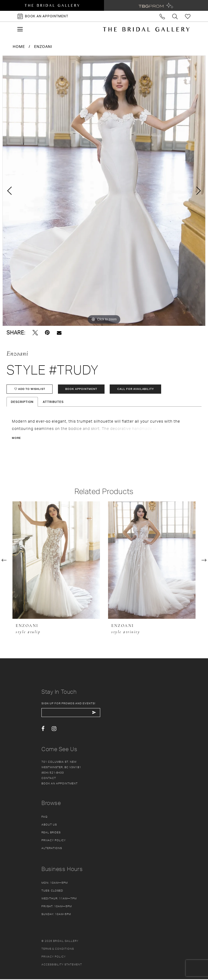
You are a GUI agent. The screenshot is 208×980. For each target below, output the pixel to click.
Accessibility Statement (62, 965)
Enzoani (43, 46)
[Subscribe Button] (96, 713)
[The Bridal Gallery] (146, 29)
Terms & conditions (58, 949)
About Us (49, 825)
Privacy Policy (54, 841)
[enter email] (72, 713)
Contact (49, 779)
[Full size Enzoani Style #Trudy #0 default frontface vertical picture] (104, 191)
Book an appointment (60, 784)
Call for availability (138, 389)
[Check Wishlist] (188, 16)
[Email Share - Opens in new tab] (59, 333)
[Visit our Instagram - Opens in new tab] (54, 730)
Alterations (52, 849)
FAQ (45, 817)
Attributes (53, 402)
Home (19, 46)
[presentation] (56, 561)
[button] (20, 29)
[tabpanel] (104, 191)
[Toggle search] (175, 16)
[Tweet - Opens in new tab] (35, 333)
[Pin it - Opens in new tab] (47, 333)
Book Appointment (83, 389)
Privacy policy (54, 957)
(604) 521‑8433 (53, 773)
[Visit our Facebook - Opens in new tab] (43, 730)
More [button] (16, 439)
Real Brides (51, 833)
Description (22, 402)
